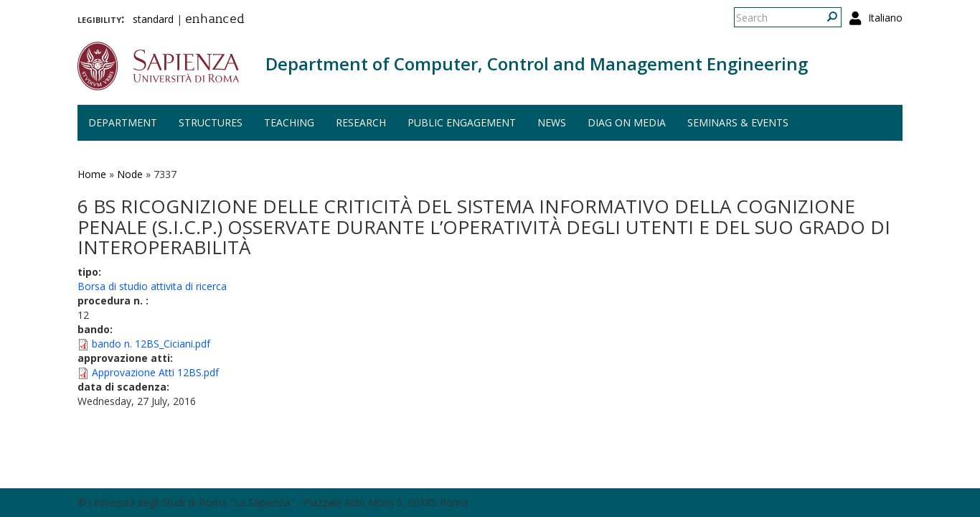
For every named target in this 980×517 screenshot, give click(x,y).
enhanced (215, 20)
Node (130, 174)
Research (361, 122)
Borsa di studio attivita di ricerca (152, 286)
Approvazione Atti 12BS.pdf (155, 372)
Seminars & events (738, 122)
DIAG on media (627, 122)
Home (92, 174)
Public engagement (462, 122)
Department (123, 122)
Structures (211, 122)
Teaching (289, 122)
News (552, 122)
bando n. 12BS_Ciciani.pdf (151, 344)
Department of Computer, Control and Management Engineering (537, 64)
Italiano (885, 18)
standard (153, 19)
